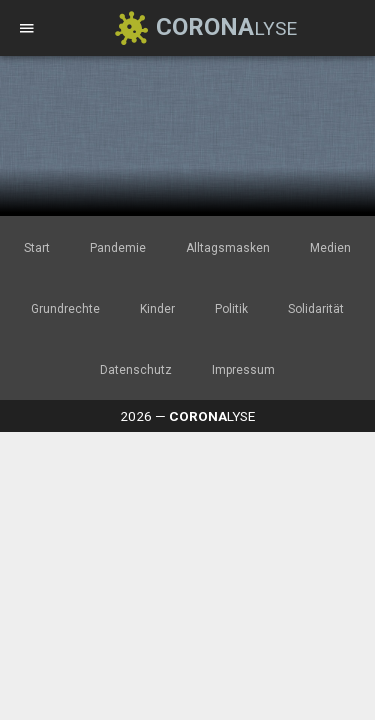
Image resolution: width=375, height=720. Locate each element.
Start (37, 248)
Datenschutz (136, 370)
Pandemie (118, 248)
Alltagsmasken (228, 248)
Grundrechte (65, 309)
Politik (231, 309)
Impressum (243, 370)
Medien (330, 248)
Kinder (157, 309)
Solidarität (316, 309)
